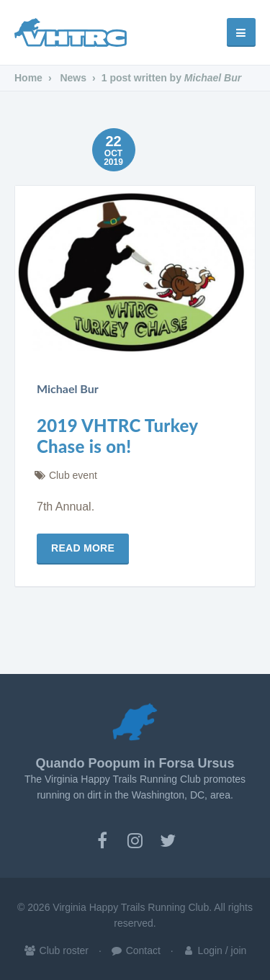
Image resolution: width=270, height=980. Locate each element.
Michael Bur (68, 388)
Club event (73, 475)
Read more (83, 548)
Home (28, 78)
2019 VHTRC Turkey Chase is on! (117, 436)
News (73, 78)
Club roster (56, 950)
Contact (135, 950)
